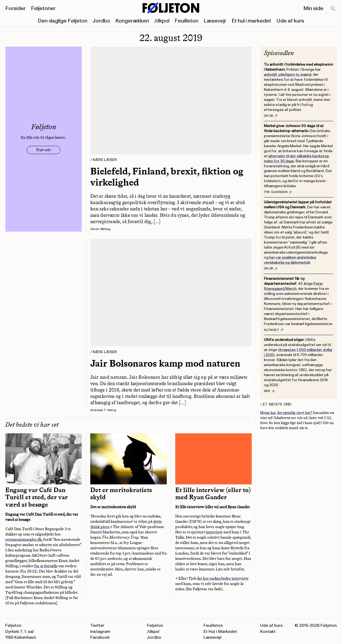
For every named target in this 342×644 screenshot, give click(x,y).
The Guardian (278, 192)
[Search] (333, 9)
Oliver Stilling (100, 229)
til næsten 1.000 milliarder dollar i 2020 (298, 352)
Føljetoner (43, 8)
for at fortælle (46, 566)
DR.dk (271, 116)
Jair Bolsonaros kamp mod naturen (165, 363)
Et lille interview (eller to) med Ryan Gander (213, 494)
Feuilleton (186, 21)
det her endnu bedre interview (223, 578)
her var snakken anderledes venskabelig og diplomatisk (290, 260)
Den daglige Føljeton (63, 21)
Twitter (97, 625)
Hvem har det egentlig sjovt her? (286, 413)
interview (214, 532)
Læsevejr (215, 21)
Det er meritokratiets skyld (121, 494)
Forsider (15, 8)
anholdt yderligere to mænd (288, 75)
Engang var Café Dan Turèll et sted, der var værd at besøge (37, 497)
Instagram (100, 632)
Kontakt (268, 632)
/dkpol (162, 21)
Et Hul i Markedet (220, 632)
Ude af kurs (290, 21)
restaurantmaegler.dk (23, 539)
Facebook (100, 637)
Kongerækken (132, 21)
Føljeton (155, 625)
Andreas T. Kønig (103, 410)
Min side (313, 8)
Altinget (273, 330)
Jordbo (101, 21)
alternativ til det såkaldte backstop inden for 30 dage (296, 159)
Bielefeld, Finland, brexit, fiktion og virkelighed (167, 177)
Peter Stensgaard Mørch (293, 286)
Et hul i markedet (251, 21)
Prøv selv (44, 150)
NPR (269, 391)
